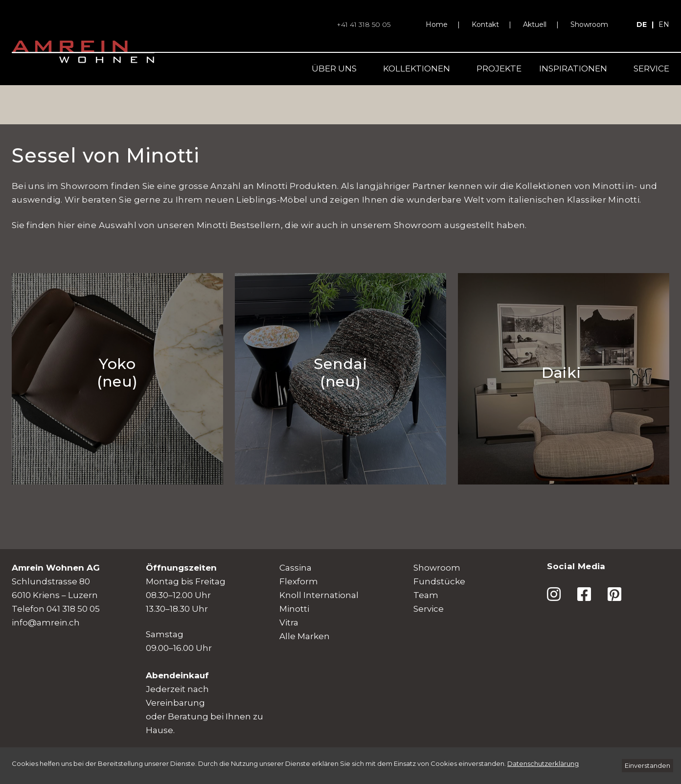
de (642, 24)
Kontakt (485, 24)
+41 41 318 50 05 (363, 24)
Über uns (334, 69)
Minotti (294, 609)
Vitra (289, 623)
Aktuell (535, 24)
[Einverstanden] (647, 766)
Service (651, 69)
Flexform (299, 581)
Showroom (589, 24)
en (664, 24)
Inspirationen (573, 69)
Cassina (295, 568)
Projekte (499, 69)
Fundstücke (439, 581)
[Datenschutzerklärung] (543, 763)
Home (437, 24)
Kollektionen (417, 69)
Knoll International (319, 595)
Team (426, 595)
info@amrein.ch (46, 623)
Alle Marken (305, 636)
